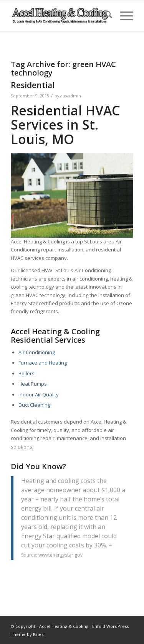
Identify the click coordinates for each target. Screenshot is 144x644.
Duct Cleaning (34, 405)
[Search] (105, 16)
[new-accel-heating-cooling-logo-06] (60, 16)
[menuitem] (105, 16)
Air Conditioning (37, 352)
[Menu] (123, 16)
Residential (33, 85)
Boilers (26, 373)
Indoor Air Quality (39, 394)
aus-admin (71, 96)
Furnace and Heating (43, 363)
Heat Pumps (33, 384)
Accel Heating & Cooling (64, 626)
